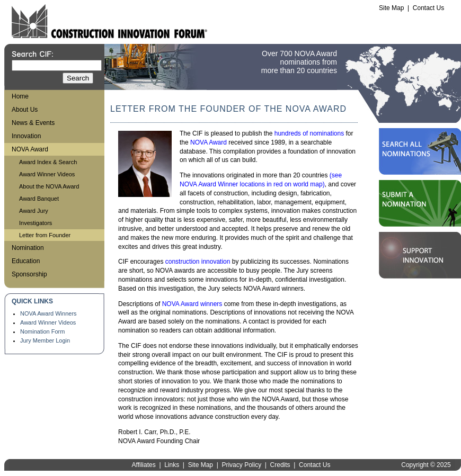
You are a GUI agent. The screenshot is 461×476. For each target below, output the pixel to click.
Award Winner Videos (47, 174)
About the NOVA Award (49, 186)
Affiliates (144, 465)
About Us (25, 110)
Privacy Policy (241, 465)
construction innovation (198, 262)
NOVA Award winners (192, 304)
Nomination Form (42, 331)
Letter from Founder (45, 235)
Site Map (391, 8)
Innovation (26, 136)
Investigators (36, 223)
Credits (280, 465)
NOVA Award (30, 149)
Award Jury (34, 211)
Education (26, 261)
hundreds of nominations (309, 133)
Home (20, 96)
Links (172, 465)
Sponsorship (29, 274)
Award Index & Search (48, 162)
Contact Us (428, 8)
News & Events (33, 123)
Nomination (28, 248)
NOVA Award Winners (48, 313)
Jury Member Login (45, 340)
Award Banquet (39, 199)
